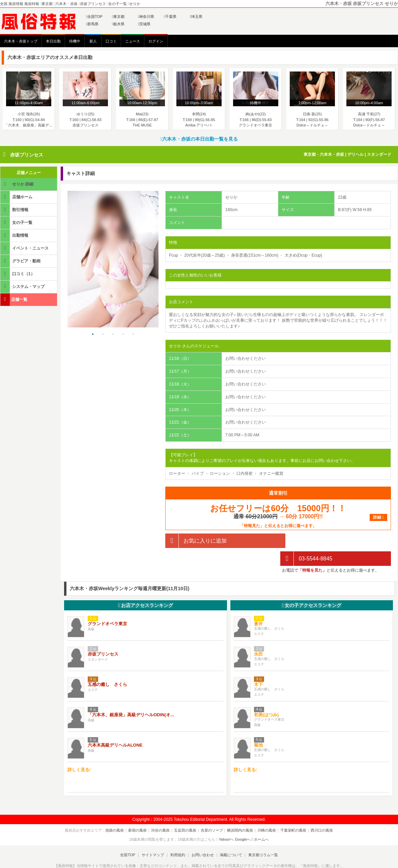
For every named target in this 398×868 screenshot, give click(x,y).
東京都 (118, 17)
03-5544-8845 (306, 541)
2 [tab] (103, 335)
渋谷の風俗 (162, 813)
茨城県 (144, 24)
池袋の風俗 (117, 813)
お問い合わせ (202, 837)
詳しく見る (79, 752)
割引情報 (15, 210)
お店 (146, 588)
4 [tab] (123, 335)
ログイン (156, 41)
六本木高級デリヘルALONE (115, 727)
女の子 (311, 588)
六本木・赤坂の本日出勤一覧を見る (199, 139)
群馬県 (92, 24)
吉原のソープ (212, 813)
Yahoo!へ (226, 821)
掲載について (230, 837)
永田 (258, 636)
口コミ (111, 41)
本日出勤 (53, 41)
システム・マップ (23, 286)
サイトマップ (153, 837)
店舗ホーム (17, 197)
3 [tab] (113, 335)
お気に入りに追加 (196, 541)
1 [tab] (93, 335)
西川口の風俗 (319, 813)
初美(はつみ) (266, 697)
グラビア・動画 (21, 261)
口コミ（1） (18, 274)
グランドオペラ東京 (107, 606)
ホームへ (260, 821)
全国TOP (94, 17)
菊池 (258, 727)
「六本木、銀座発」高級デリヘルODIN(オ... (131, 697)
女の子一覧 (17, 222)
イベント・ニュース (25, 248)
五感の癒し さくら (107, 667)
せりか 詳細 (17, 184)
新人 (93, 41)
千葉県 (170, 17)
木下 (258, 667)
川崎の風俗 (266, 813)
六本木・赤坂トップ (21, 41)
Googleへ (243, 821)
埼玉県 (196, 17)
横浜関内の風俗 (240, 813)
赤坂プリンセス (27, 155)
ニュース (133, 41)
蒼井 (258, 606)
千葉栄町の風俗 (292, 813)
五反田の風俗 (186, 813)
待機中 (75, 41)
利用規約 (178, 837)
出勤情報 (15, 235)
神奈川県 (146, 17)
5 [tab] (133, 335)
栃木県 (118, 24)
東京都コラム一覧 (262, 837)
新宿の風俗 (139, 813)
